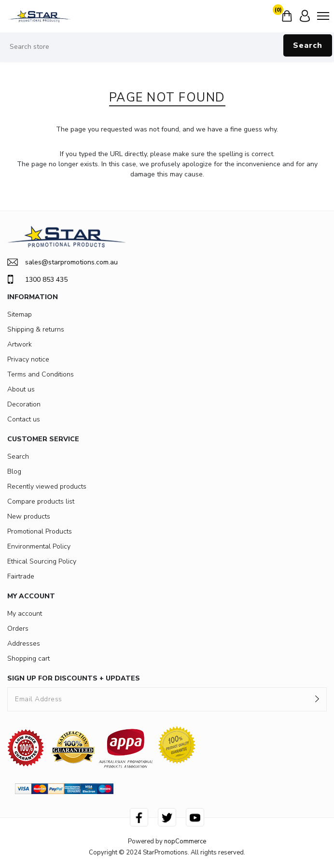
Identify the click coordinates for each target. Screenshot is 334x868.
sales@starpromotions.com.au (63, 262)
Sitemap (20, 314)
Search (308, 45)
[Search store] (167, 47)
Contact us (24, 419)
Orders (18, 629)
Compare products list (41, 501)
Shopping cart (28, 658)
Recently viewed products (47, 486)
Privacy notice (28, 359)
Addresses (24, 644)
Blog (14, 471)
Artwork (20, 344)
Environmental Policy (39, 546)
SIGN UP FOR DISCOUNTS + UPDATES (74, 678)
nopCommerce (185, 841)
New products (29, 516)
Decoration (24, 404)
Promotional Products (40, 531)
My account (25, 614)
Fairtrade (21, 576)
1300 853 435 (37, 279)
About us (21, 389)
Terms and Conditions (41, 374)
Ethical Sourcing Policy (42, 561)
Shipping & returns (36, 329)
